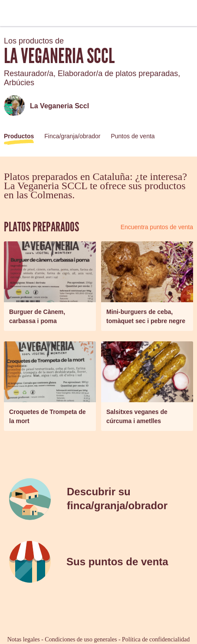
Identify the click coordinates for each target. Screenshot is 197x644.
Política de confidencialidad (156, 639)
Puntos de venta (133, 136)
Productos (19, 136)
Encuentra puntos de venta (157, 227)
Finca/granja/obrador (72, 136)
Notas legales (24, 639)
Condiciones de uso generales (81, 639)
